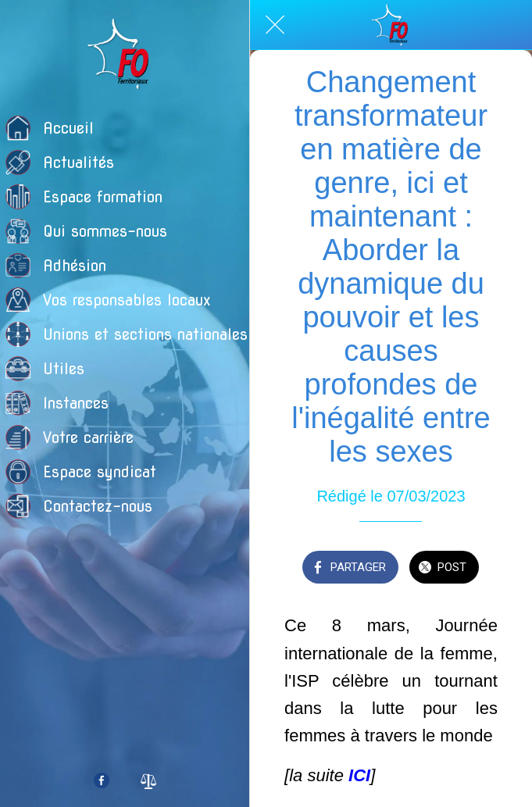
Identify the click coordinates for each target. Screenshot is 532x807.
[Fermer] (275, 25)
